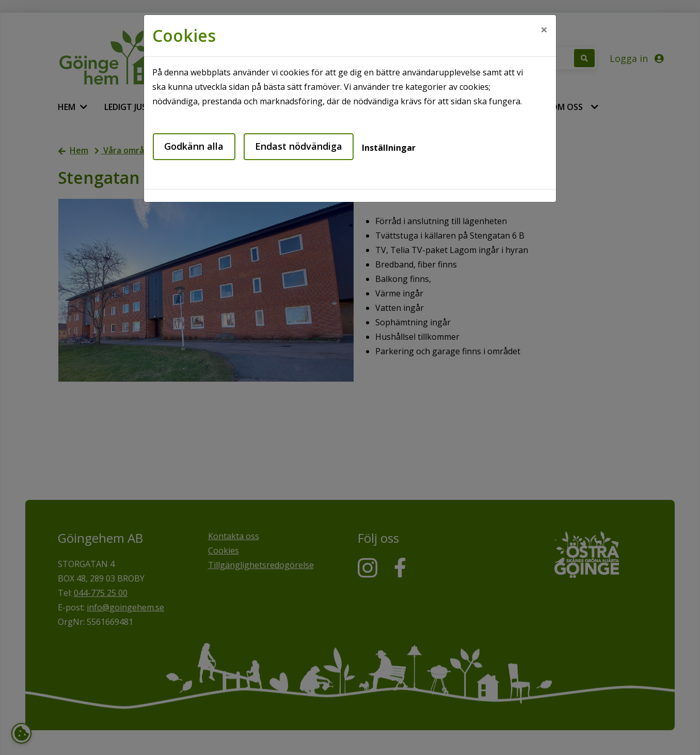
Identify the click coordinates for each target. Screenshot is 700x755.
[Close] (544, 29)
